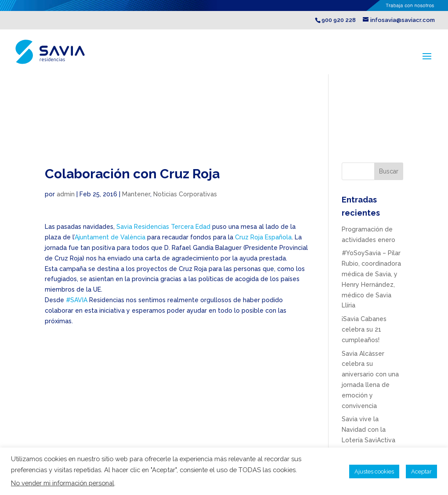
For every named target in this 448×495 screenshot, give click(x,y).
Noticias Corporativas (185, 194)
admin (66, 194)
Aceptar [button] (421, 472)
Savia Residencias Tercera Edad (163, 227)
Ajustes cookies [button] (374, 472)
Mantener (136, 194)
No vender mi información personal (63, 483)
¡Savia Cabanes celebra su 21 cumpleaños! (364, 329)
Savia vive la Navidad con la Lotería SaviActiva (369, 430)
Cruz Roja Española (263, 237)
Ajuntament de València (110, 237)
